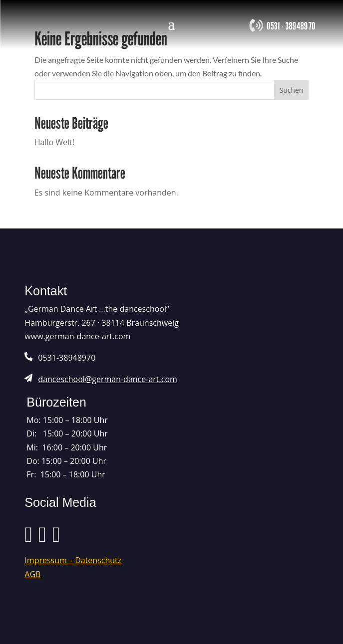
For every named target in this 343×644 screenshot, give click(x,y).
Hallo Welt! (54, 142)
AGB (32, 574)
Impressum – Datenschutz (73, 560)
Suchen (291, 90)
